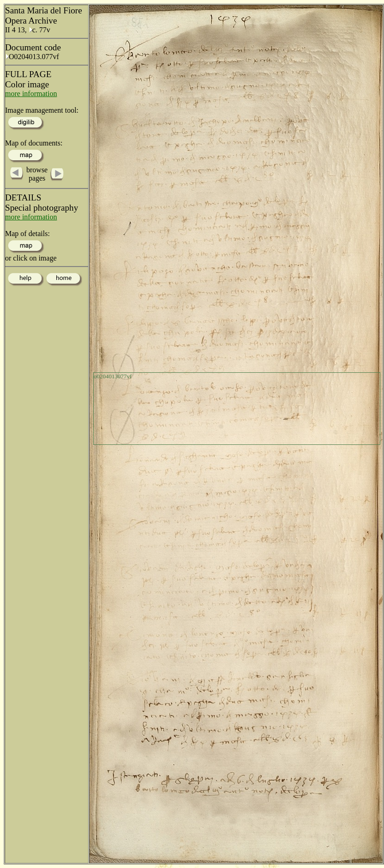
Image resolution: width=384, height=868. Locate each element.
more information (31, 94)
